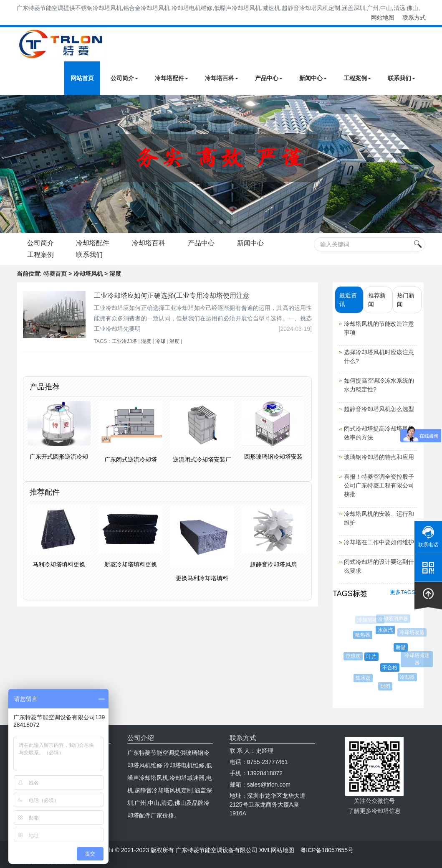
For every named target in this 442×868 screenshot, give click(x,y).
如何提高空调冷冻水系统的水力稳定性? (379, 385)
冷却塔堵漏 (370, 620)
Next (8, 164)
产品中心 (269, 78)
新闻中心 (313, 78)
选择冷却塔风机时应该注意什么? (379, 357)
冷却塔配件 (172, 78)
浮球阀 (354, 656)
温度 (174, 341)
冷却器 (408, 677)
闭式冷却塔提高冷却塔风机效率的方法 (379, 433)
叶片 (373, 657)
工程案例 (357, 78)
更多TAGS (402, 592)
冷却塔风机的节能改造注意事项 (379, 328)
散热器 (364, 635)
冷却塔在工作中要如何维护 (379, 542)
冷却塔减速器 (417, 659)
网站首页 (82, 78)
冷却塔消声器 (393, 619)
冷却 (160, 341)
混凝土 (352, 635)
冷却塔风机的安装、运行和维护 (379, 518)
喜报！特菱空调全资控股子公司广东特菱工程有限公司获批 (379, 485)
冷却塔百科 (222, 78)
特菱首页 (55, 274)
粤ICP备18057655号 (327, 850)
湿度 (146, 341)
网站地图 (383, 18)
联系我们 (402, 78)
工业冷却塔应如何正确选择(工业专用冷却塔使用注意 (172, 296)
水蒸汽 (386, 630)
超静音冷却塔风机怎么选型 (379, 409)
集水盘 (364, 678)
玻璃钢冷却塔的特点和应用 (379, 457)
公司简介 (124, 78)
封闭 (386, 686)
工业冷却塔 (124, 341)
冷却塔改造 (412, 632)
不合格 (391, 667)
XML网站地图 (277, 850)
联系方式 (414, 18)
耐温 (402, 647)
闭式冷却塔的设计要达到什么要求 (379, 566)
